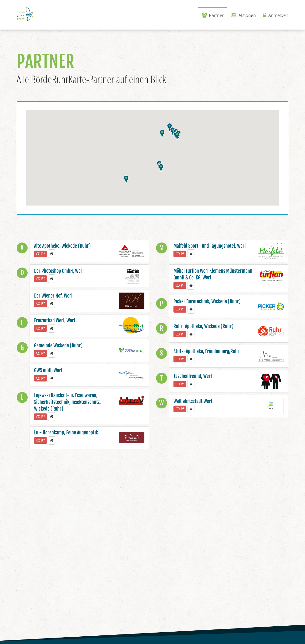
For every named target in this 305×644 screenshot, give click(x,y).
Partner (213, 15)
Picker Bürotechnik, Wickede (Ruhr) (207, 301)
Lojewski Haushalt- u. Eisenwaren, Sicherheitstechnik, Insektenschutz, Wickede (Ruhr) (67, 402)
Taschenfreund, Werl (193, 376)
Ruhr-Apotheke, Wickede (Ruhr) (203, 326)
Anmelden (276, 15)
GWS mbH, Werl (48, 370)
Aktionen (243, 15)
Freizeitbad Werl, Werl (55, 321)
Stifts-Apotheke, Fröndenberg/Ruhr (206, 351)
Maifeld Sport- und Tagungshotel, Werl (210, 246)
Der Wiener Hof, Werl (53, 296)
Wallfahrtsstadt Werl (193, 401)
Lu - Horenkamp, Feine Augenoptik (66, 433)
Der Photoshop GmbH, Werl (59, 271)
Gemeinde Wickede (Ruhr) (58, 346)
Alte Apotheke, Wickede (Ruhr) (62, 246)
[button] (173, 131)
